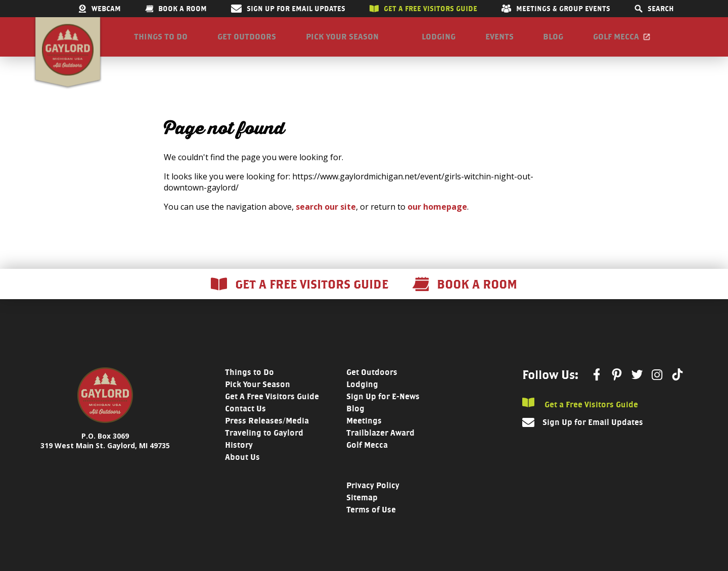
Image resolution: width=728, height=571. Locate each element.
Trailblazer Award (380, 442)
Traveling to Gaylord (264, 442)
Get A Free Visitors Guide (272, 406)
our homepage (437, 216)
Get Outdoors (247, 41)
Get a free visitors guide (423, 9)
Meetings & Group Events (556, 9)
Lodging (439, 41)
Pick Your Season (342, 41)
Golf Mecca (616, 41)
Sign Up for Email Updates (288, 9)
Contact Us (245, 418)
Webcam (100, 9)
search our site (326, 216)
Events (499, 41)
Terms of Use (371, 519)
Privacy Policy (373, 494)
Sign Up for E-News (383, 406)
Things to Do (161, 41)
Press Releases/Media (267, 430)
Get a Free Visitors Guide (580, 413)
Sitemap (362, 507)
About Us (242, 466)
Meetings (364, 430)
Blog (553, 41)
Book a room (176, 9)
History (239, 454)
